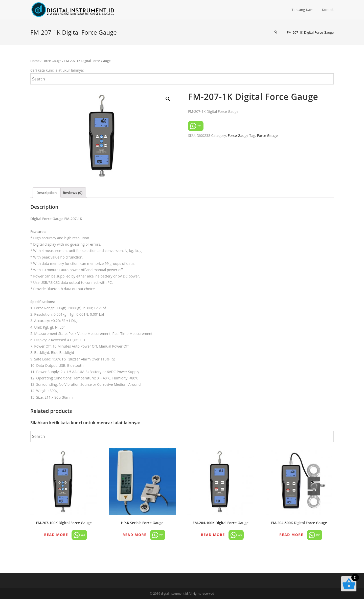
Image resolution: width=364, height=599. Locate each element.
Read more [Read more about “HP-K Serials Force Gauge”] (135, 535)
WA (196, 126)
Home (35, 61)
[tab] (47, 193)
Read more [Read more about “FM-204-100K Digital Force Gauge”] (213, 535)
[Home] (275, 32)
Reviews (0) (73, 193)
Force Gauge (52, 61)
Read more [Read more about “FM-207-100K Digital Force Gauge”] (56, 535)
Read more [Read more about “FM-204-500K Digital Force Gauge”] (291, 535)
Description (47, 193)
